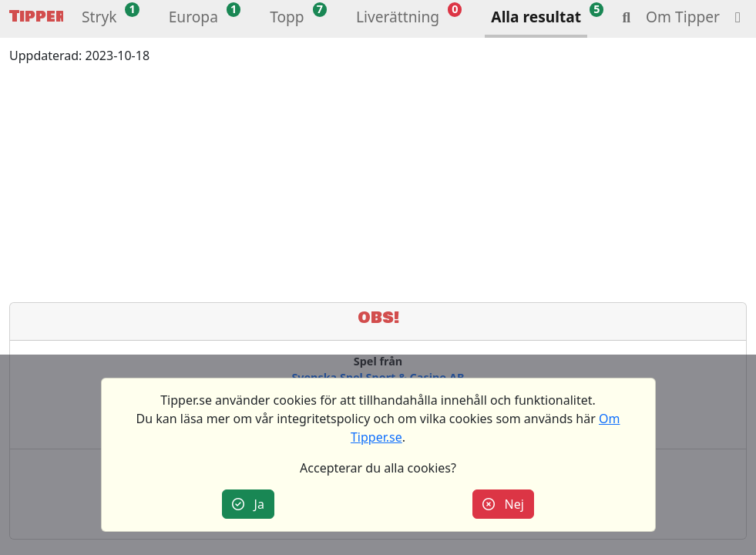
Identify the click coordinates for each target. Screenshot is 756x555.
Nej (503, 504)
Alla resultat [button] (536, 17)
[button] (99, 19)
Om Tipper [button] (683, 17)
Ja (248, 504)
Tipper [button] (36, 17)
